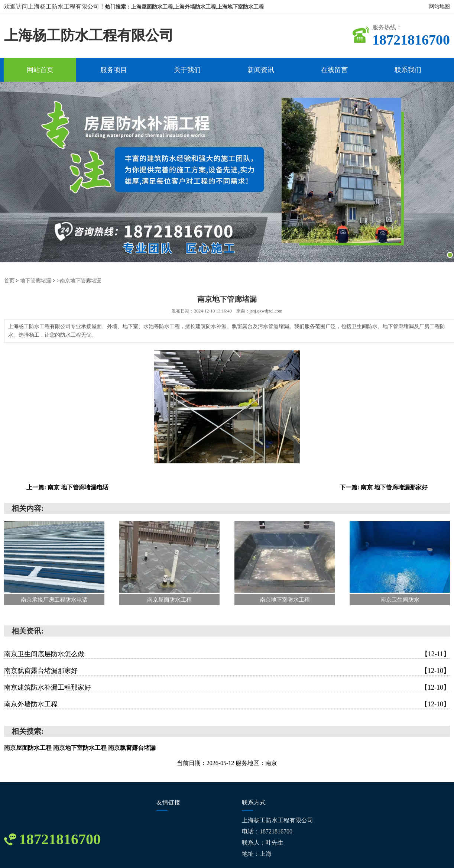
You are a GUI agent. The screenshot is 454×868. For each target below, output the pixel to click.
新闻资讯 (261, 70)
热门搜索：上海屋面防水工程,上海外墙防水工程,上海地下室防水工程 (184, 7)
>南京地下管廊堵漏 (79, 281)
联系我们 (408, 70)
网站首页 (40, 70)
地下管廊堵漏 (36, 281)
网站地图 (440, 7)
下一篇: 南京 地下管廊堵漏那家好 (384, 487)
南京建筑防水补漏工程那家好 (227, 687)
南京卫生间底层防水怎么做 (227, 654)
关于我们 (187, 70)
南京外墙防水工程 (227, 704)
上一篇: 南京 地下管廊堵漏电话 (67, 487)
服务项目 (114, 70)
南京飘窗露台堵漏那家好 (227, 671)
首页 (9, 281)
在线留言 (334, 70)
